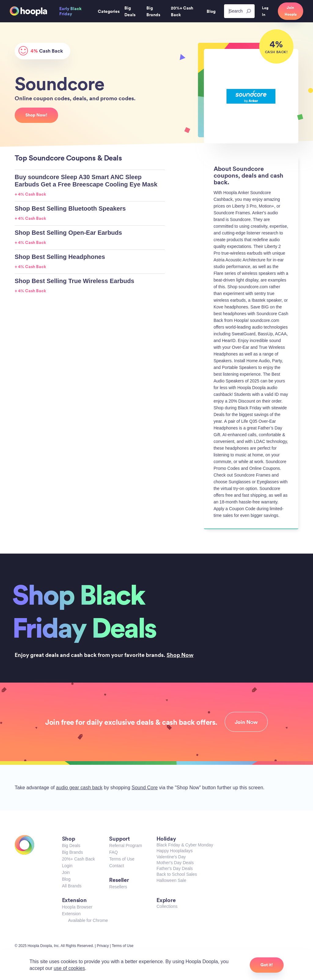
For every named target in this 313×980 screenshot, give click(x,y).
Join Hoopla (291, 11)
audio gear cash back (79, 788)
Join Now (246, 722)
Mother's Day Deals (175, 863)
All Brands (72, 886)
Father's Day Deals (175, 868)
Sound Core (145, 788)
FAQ (113, 852)
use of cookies (69, 968)
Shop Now (180, 655)
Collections (167, 906)
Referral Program (125, 846)
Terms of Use (122, 859)
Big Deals (71, 846)
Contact (116, 866)
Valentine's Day (171, 857)
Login (67, 866)
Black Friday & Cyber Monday (185, 845)
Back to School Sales (177, 874)
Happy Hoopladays (175, 851)
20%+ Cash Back (79, 859)
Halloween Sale (171, 880)
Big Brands (72, 852)
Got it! (267, 965)
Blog (66, 879)
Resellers (118, 887)
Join (66, 872)
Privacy (103, 946)
